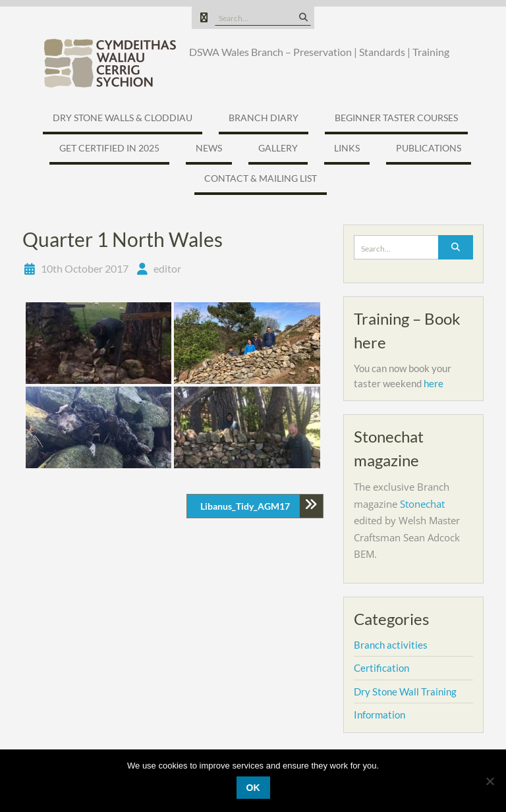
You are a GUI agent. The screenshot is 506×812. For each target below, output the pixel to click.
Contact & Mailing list (261, 178)
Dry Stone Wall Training (405, 691)
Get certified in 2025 (109, 148)
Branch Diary (264, 118)
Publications (429, 148)
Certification (381, 668)
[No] (490, 781)
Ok (253, 788)
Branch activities (391, 645)
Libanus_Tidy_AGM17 (245, 506)
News (209, 148)
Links (347, 148)
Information (379, 715)
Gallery (278, 148)
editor (167, 268)
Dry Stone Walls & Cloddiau (123, 118)
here (434, 383)
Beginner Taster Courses (396, 118)
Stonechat (422, 504)
